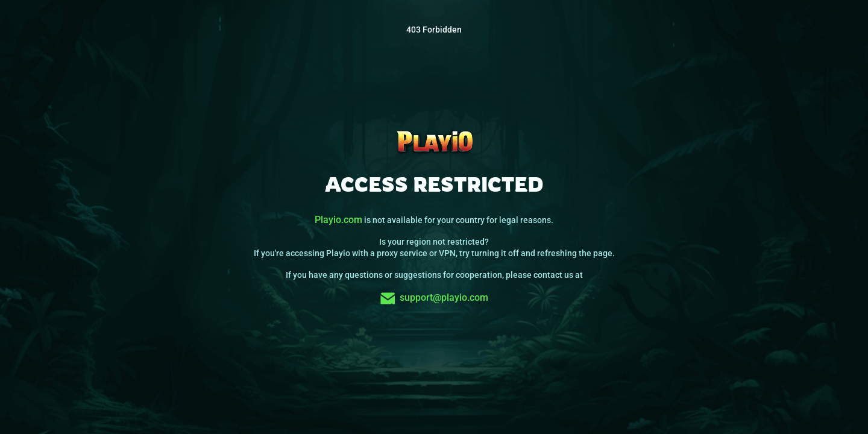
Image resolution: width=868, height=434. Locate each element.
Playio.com (338, 220)
